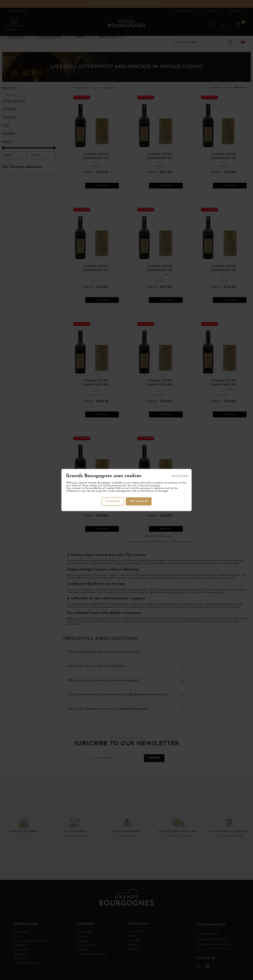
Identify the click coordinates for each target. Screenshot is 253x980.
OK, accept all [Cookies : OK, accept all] (139, 501)
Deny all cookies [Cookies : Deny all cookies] (180, 476)
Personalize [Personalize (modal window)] (112, 501)
